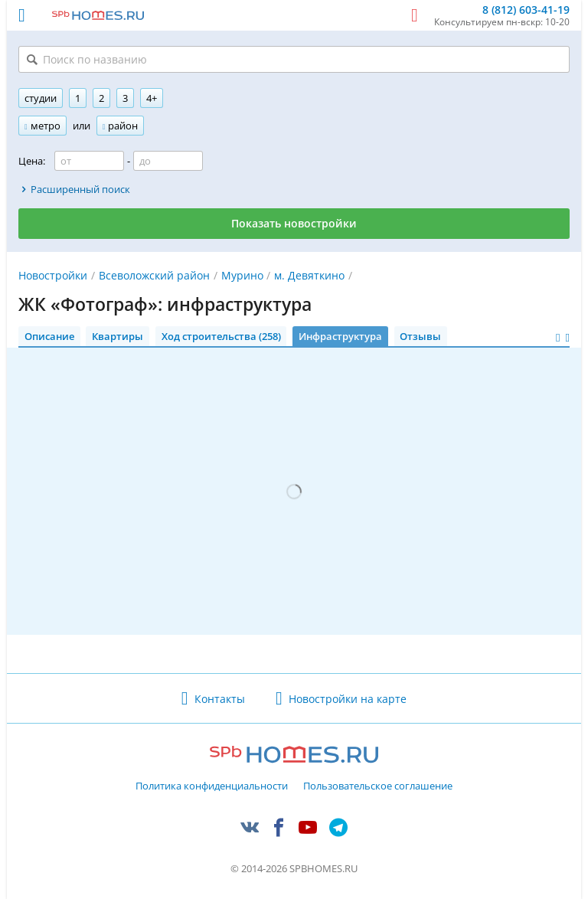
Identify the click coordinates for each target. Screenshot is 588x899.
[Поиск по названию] (294, 59)
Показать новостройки (294, 223)
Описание (49, 336)
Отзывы (420, 336)
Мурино (242, 275)
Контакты (220, 699)
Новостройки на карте (348, 699)
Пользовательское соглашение (378, 786)
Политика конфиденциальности (212, 786)
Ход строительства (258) (221, 336)
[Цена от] (89, 161)
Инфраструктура (340, 336)
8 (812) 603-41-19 (526, 10)
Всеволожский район (154, 275)
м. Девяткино (309, 275)
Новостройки (53, 275)
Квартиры (118, 336)
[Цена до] (168, 161)
